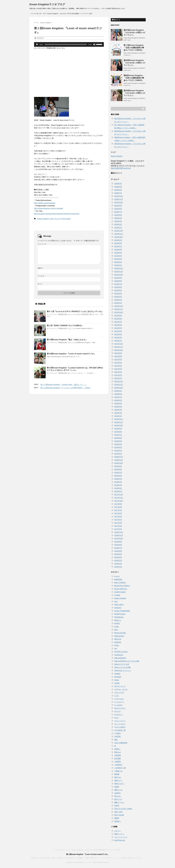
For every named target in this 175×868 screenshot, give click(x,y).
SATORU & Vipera (121, 652)
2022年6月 (118, 325)
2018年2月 (118, 488)
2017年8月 (118, 507)
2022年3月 (118, 334)
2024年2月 (118, 262)
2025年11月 (119, 199)
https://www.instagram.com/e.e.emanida (48, 208)
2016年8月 (118, 545)
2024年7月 (118, 246)
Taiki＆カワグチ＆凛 (122, 664)
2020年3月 (118, 410)
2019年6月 (118, 438)
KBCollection (119, 617)
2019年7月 (118, 435)
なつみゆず (118, 705)
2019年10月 (119, 425)
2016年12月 (119, 532)
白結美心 (118, 793)
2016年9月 (118, 542)
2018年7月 (118, 473)
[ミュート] (94, 44)
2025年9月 (118, 206)
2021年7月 (118, 359)
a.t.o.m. (117, 576)
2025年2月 (118, 224)
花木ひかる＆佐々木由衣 (123, 809)
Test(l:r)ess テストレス (123, 670)
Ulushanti (118, 677)
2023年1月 (118, 303)
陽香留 (117, 818)
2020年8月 (118, 394)
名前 (40, 268)
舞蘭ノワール (119, 802)
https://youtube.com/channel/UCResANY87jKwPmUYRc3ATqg (57, 214)
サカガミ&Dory (120, 727)
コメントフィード (121, 837)
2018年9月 (118, 466)
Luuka (117, 627)
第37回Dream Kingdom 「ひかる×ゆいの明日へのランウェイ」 (134, 33)
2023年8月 (118, 281)
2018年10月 (119, 463)
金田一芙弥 (118, 812)
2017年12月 (119, 494)
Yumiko (117, 683)
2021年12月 (119, 344)
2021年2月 (118, 375)
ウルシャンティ (120, 721)
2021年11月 (119, 347)
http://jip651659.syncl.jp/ (121, 168)
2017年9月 (118, 504)
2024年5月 (118, 253)
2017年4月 (118, 520)
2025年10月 (119, 202)
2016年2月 (118, 564)
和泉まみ (118, 752)
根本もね (118, 777)
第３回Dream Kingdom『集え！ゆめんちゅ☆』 (67, 340)
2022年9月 (118, 315)
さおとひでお (119, 692)
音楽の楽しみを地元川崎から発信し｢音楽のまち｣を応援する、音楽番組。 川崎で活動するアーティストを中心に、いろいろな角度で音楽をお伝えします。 (88, 858)
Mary (116, 630)
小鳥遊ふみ (118, 771)
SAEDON (118, 642)
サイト (40, 284)
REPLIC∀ (118, 639)
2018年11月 (119, 460)
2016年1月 (118, 567)
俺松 (116, 740)
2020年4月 (118, 407)
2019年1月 (118, 454)
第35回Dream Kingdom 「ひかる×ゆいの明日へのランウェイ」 (134, 93)
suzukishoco (119, 655)
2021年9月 (118, 353)
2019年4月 (118, 444)
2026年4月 (118, 184)
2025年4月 (118, 218)
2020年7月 (118, 397)
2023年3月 (118, 297)
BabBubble (118, 579)
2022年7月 (118, 322)
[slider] (66, 44)
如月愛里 (118, 758)
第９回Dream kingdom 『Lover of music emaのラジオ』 (71, 354)
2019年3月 (118, 447)
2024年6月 (118, 250)
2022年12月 (119, 306)
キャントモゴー (120, 724)
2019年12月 (119, 419)
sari (116, 648)
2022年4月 (118, 331)
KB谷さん (118, 620)
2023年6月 (118, 287)
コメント (42, 244)
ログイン (118, 831)
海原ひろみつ (119, 784)
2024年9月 (118, 240)
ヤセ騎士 (118, 733)
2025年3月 (118, 221)
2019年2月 (118, 451)
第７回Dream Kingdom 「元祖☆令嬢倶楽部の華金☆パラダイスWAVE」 (134, 48)
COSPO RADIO (120, 592)
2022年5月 (118, 328)
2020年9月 (118, 391)
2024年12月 (119, 231)
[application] (69, 44)
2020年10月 (119, 388)
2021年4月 (118, 369)
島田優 (117, 774)
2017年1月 (118, 529)
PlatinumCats (119, 636)
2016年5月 (118, 554)
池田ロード (118, 780)
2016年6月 (118, 551)
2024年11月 (119, 234)
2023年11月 (119, 271)
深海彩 (117, 787)
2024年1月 (118, 265)
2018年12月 (119, 457)
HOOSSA (118, 608)
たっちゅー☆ (119, 702)
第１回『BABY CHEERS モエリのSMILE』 (65, 326)
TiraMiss (117, 674)
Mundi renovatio (120, 633)
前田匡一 (118, 749)
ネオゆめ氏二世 (120, 730)
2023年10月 (119, 275)
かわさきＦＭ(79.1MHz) (62, 219)
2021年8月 (118, 356)
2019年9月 (118, 429)
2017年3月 (118, 523)
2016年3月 (118, 560)
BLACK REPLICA (121, 589)
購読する (116, 20)
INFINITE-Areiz (120, 614)
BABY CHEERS (120, 583)
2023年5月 (118, 290)
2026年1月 (118, 193)
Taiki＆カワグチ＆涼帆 (122, 667)
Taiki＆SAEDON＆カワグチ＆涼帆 (127, 661)
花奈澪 (117, 806)
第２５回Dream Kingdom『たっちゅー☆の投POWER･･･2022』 (66, 388)
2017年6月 (118, 513)
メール (41, 276)
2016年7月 (118, 548)
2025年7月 (118, 212)
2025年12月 (119, 196)
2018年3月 (118, 485)
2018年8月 (118, 469)
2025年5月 (118, 215)
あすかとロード (120, 686)
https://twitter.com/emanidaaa (45, 203)
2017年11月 (119, 498)
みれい (117, 718)
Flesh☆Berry (119, 605)
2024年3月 (118, 259)
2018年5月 (118, 479)
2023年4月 (118, 293)
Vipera (117, 680)
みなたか (118, 711)
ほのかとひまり (120, 708)
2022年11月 (119, 309)
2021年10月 (119, 350)
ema (51, 219)
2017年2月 (118, 526)
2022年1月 (118, 341)
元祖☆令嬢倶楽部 (121, 743)
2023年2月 (118, 300)
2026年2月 (118, 190)
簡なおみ (118, 796)
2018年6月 (118, 476)
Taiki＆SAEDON (120, 658)
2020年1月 (118, 416)
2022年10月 (119, 312)
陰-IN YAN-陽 (119, 815)
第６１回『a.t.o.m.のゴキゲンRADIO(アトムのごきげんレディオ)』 (75, 311)
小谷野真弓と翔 (120, 768)
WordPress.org (120, 840)
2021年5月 (118, 366)
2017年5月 (118, 516)
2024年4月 (118, 256)
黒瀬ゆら (118, 821)
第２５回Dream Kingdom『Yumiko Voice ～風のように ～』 (64, 385)
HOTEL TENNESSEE (122, 611)
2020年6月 (118, 400)
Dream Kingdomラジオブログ (47, 4)
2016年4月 (118, 557)
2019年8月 (118, 432)
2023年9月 (118, 278)
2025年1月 (118, 228)
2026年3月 (118, 187)
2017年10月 (119, 501)
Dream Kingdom (43, 219)
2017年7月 (118, 510)
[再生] (37, 44)
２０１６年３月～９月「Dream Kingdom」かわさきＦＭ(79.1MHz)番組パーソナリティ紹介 (62, 14)
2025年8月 (118, 209)
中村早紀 (118, 736)
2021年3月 (118, 372)
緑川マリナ (118, 799)
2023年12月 (119, 268)
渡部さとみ (118, 790)
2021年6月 (118, 363)
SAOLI (117, 645)
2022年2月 (118, 337)
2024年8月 (118, 243)
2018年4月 (118, 482)
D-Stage (117, 595)
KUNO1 (117, 623)
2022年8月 (118, 319)
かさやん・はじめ (121, 689)
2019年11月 (119, 422)
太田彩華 (118, 755)
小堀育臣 (118, 762)
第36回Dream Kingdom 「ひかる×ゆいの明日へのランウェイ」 (134, 63)
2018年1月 (118, 491)
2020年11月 (119, 385)
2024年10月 (119, 237)
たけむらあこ (119, 699)
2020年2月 (118, 413)
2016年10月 (119, 538)
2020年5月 (118, 403)
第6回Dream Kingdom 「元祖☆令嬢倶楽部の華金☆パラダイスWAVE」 (134, 78)
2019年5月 (118, 441)
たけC (117, 696)
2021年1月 (118, 378)
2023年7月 (118, 284)
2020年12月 (119, 381)
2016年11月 (119, 535)
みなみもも (118, 714)
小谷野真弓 (118, 765)
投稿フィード (119, 834)
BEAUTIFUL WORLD (122, 586)
